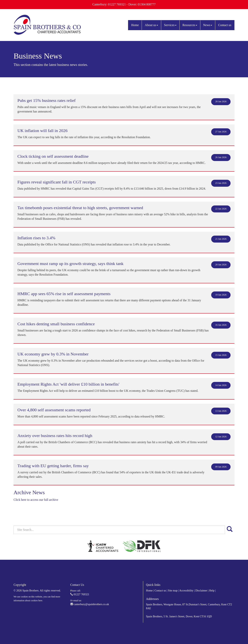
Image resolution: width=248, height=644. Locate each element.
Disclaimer (201, 591)
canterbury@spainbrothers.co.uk (90, 604)
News (208, 25)
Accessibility (186, 591)
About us (151, 25)
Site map (173, 591)
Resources (190, 25)
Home (135, 25)
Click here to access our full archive (36, 500)
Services (170, 25)
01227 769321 (80, 594)
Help (212, 591)
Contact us (225, 25)
